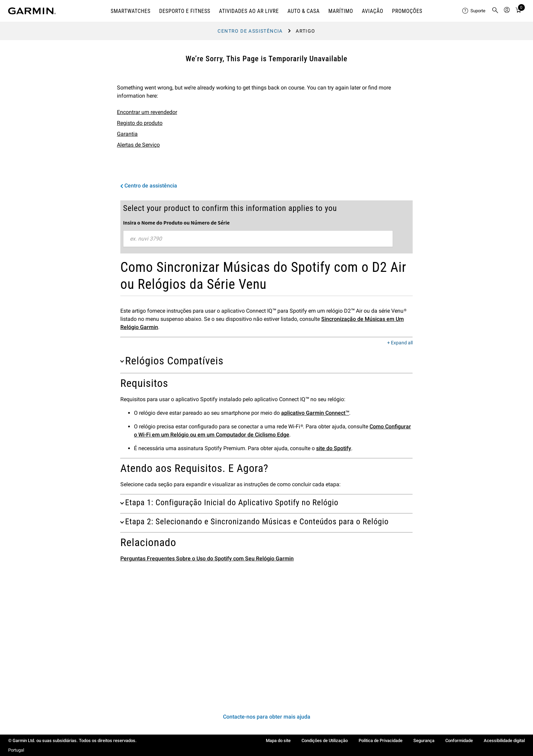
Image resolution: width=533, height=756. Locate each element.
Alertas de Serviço (138, 145)
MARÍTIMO (341, 11)
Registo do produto (140, 123)
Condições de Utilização (325, 741)
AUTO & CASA (304, 11)
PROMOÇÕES (407, 11)
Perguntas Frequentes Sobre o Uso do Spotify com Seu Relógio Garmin (207, 558)
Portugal (16, 750)
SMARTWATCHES (130, 11)
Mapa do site (278, 741)
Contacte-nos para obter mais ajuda (267, 717)
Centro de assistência (250, 31)
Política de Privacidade (381, 741)
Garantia (127, 134)
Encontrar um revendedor (147, 112)
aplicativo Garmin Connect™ (315, 413)
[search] (495, 11)
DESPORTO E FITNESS (185, 11)
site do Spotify (334, 448)
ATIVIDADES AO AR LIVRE (249, 11)
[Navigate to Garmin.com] (32, 11)
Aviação (372, 11)
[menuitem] (474, 11)
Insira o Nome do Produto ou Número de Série (176, 223)
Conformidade (459, 741)
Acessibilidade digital (504, 741)
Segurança (424, 741)
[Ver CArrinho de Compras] (518, 11)
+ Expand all (400, 343)
